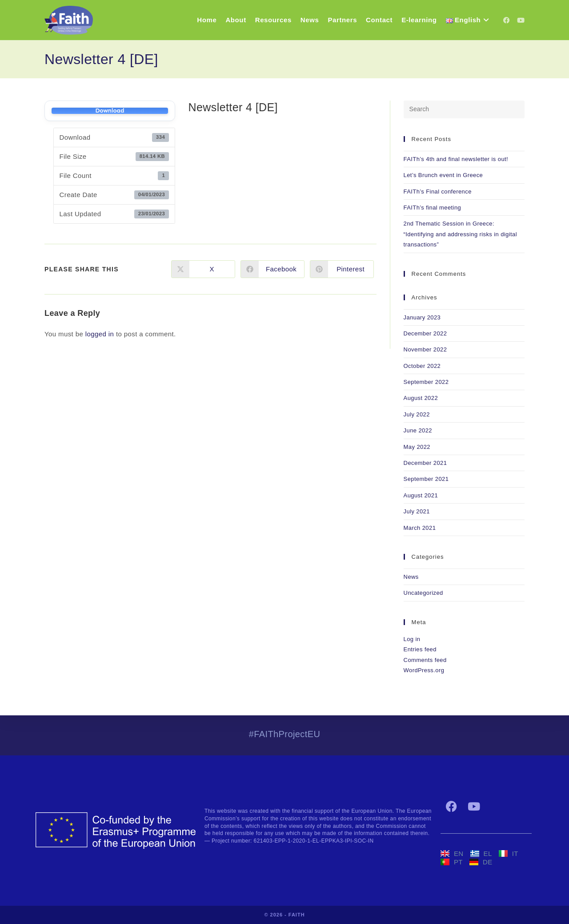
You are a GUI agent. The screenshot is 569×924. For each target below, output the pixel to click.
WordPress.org (424, 670)
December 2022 (425, 333)
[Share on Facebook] (272, 269)
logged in (100, 334)
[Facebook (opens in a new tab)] (507, 20)
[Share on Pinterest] (342, 269)
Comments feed (425, 660)
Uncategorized (423, 593)
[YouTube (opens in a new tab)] (521, 20)
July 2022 (417, 414)
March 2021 (420, 528)
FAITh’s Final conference (438, 192)
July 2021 (417, 511)
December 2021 (425, 463)
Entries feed (420, 649)
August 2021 (421, 495)
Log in (412, 639)
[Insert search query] (464, 109)
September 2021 (426, 479)
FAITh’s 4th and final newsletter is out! (456, 159)
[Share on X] (203, 269)
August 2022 (421, 398)
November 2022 (425, 349)
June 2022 (418, 430)
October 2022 (422, 366)
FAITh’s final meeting (433, 208)
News (411, 577)
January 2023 (422, 317)
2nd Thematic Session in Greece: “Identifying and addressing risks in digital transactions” (460, 234)
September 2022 (426, 382)
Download (110, 111)
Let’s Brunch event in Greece (443, 175)
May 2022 (417, 447)
